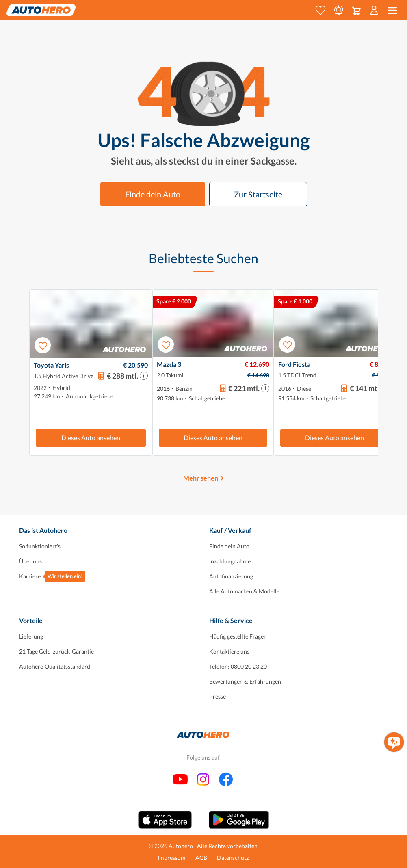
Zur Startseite (258, 194)
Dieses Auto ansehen (91, 438)
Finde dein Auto (153, 194)
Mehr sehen (201, 478)
